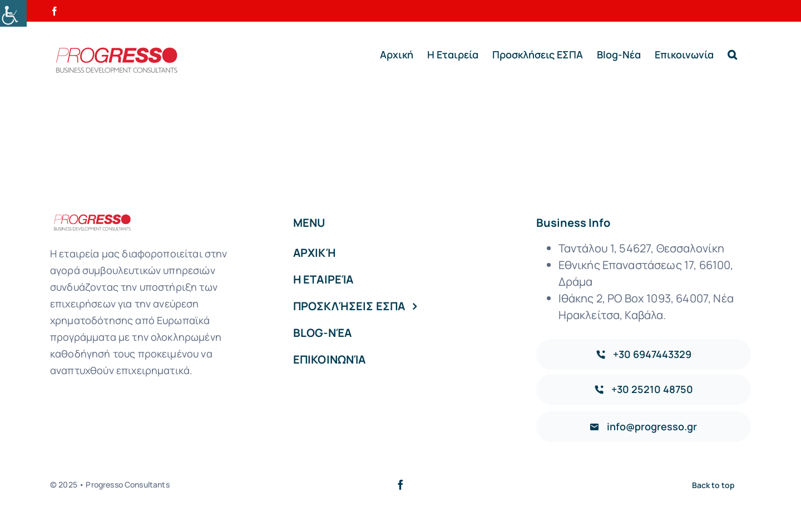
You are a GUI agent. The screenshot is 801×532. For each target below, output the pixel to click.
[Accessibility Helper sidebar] (13, 13)
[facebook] (400, 485)
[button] (732, 54)
